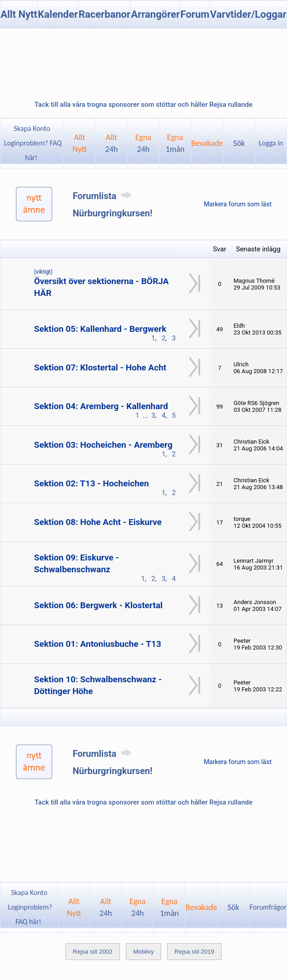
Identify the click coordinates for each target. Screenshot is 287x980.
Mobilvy (143, 952)
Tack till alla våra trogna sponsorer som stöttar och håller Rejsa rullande (143, 105)
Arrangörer (156, 14)
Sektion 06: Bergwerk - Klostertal (98, 605)
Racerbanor (104, 14)
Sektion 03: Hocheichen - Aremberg (103, 445)
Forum (195, 14)
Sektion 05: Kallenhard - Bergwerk (100, 329)
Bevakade (207, 143)
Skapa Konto (32, 128)
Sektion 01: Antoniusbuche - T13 (98, 644)
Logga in (271, 143)
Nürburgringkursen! (113, 213)
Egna (143, 143)
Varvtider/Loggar (248, 14)
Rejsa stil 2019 (194, 952)
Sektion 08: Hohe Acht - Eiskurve (98, 522)
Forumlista (104, 196)
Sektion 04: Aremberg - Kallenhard (101, 406)
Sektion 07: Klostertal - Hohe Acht (100, 367)
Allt (112, 143)
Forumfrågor (268, 907)
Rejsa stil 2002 (92, 952)
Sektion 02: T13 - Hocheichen (92, 483)
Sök (239, 143)
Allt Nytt (19, 14)
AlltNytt (80, 143)
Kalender (58, 14)
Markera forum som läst (238, 204)
